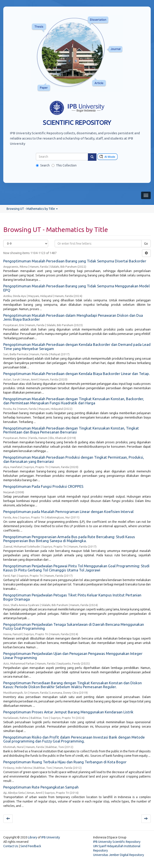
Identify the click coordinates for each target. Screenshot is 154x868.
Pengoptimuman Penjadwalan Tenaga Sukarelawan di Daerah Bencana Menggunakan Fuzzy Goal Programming (74, 626)
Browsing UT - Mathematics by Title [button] (32, 209)
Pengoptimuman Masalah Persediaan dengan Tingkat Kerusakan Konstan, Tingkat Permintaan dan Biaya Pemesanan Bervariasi (71, 430)
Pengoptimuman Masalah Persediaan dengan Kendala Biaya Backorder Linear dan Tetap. (77, 374)
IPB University (51, 837)
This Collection (64, 165)
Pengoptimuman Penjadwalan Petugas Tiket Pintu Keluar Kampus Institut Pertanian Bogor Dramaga (72, 597)
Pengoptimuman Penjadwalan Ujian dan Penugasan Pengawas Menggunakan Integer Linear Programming (73, 656)
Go (146, 244)
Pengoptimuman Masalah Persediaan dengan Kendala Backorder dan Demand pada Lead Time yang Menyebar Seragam (77, 346)
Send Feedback (31, 846)
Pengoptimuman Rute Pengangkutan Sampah (41, 787)
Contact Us (11, 846)
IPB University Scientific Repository (117, 842)
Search (43, 165)
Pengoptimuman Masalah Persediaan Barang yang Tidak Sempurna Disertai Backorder (75, 261)
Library (33, 837)
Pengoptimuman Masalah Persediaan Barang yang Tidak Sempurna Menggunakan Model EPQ (76, 288)
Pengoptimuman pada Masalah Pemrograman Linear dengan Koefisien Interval (68, 512)
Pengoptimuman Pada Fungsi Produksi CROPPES (43, 486)
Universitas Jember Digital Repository (119, 855)
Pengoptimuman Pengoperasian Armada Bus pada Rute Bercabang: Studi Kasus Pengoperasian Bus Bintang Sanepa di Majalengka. (69, 539)
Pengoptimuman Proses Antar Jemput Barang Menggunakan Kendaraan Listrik (68, 712)
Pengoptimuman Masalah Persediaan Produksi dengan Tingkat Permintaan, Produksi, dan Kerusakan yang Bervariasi (74, 459)
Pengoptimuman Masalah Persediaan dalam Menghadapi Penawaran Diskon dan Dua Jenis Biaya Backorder (73, 317)
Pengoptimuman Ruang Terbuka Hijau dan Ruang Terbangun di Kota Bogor (65, 762)
